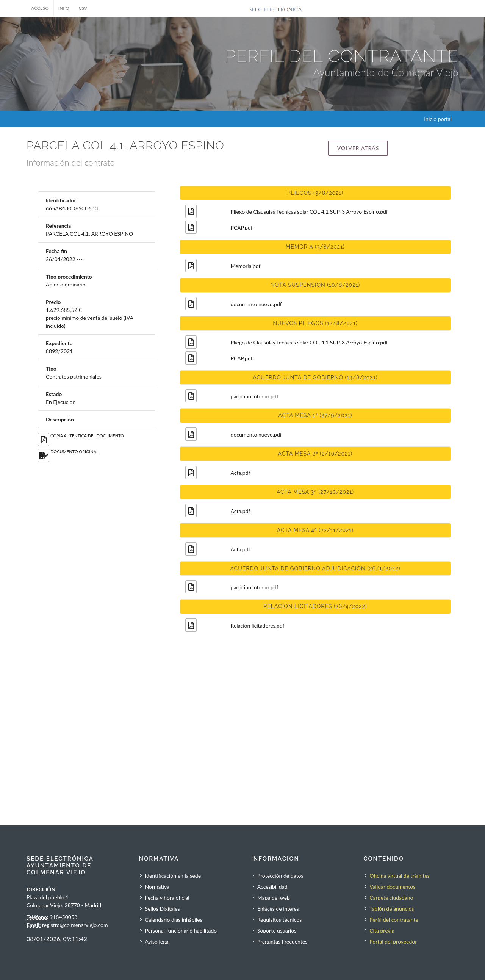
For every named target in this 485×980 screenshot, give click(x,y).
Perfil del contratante (394, 920)
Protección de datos (280, 876)
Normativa (157, 887)
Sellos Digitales (162, 909)
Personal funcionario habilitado (181, 931)
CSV (83, 8)
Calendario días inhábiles (173, 920)
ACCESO (40, 8)
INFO (64, 8)
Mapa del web (274, 898)
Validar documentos (392, 887)
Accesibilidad (272, 887)
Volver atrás (358, 148)
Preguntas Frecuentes (282, 942)
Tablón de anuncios (392, 909)
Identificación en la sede (173, 876)
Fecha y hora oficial (167, 898)
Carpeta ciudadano (391, 898)
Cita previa (382, 931)
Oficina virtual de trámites (400, 876)
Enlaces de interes (278, 909)
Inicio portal (438, 119)
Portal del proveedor (393, 942)
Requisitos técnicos (280, 920)
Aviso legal (157, 942)
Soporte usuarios (277, 931)
